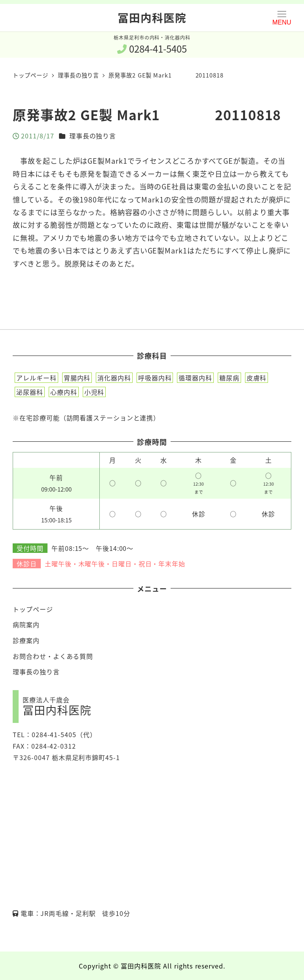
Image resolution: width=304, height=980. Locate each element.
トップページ (33, 609)
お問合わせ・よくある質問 (53, 656)
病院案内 (26, 624)
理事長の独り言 (93, 136)
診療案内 (26, 640)
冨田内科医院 (152, 17)
